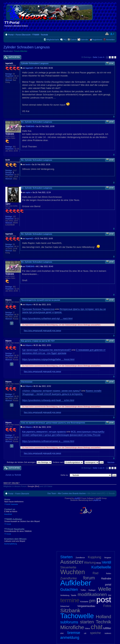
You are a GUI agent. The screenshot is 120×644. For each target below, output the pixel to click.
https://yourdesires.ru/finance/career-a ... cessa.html (48, 441)
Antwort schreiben (12, 57)
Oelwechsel (65, 606)
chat (97, 627)
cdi (85, 633)
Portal (11, 35)
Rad (96, 573)
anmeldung (70, 638)
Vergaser (108, 558)
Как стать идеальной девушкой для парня (42, 330)
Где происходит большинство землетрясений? (46, 350)
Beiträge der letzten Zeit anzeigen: (29, 462)
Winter (99, 563)
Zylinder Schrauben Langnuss (27, 47)
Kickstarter (84, 602)
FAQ (65, 40)
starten (87, 622)
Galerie (74, 40)
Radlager (92, 590)
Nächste (111, 462)
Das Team (52, 493)
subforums (69, 622)
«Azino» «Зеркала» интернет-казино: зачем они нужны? (51, 391)
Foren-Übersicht (23, 35)
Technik (44, 35)
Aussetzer (72, 562)
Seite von (98, 57)
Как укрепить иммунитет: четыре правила (44, 432)
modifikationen (92, 594)
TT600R (36, 35)
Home (30, 502)
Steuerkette (68, 567)
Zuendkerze (80, 558)
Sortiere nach (68, 462)
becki (28, 165)
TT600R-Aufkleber (30, 521)
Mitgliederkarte (53, 40)
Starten (67, 557)
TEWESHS (30, 126)
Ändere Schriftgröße (112, 34)
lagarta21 (29, 68)
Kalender (84, 40)
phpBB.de (97, 500)
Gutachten (69, 589)
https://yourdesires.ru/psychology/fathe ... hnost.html (48, 359)
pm (92, 601)
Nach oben (114, 117)
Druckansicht (107, 34)
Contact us (30, 512)
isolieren (108, 633)
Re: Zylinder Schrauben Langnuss (37, 122)
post (104, 600)
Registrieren (97, 40)
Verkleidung (65, 595)
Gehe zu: (64, 475)
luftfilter (107, 628)
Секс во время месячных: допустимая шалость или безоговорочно (53, 423)
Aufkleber (76, 583)
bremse (74, 633)
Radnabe (106, 578)
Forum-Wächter (21, 51)
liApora (29, 305)
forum (89, 578)
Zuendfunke (69, 578)
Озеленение (27, 382)
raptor (28, 192)
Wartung (90, 563)
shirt (62, 633)
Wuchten (73, 572)
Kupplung (94, 557)
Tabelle (74, 595)
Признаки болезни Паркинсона (38, 309)
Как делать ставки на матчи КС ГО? (38, 341)
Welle (105, 589)
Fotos (107, 606)
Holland (103, 617)
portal (108, 585)
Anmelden (110, 40)
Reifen (109, 574)
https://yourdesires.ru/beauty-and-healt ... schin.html (48, 400)
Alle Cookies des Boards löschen (72, 493)
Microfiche (72, 627)
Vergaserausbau (86, 606)
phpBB (77, 498)
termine (70, 600)
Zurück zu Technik (13, 475)
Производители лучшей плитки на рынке (41, 300)
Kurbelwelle (101, 567)
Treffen (83, 590)
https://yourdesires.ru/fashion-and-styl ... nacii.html (47, 318)
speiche (95, 633)
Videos (87, 628)
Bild (110, 595)
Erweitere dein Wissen (30, 541)
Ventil (106, 562)
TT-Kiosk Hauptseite (30, 531)
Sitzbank (70, 610)
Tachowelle (77, 616)
